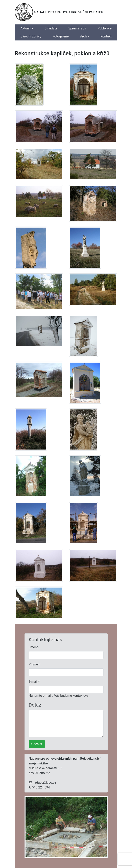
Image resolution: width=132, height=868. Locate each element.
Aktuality (27, 28)
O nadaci (51, 28)
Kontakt (106, 36)
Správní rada (77, 28)
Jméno (34, 647)
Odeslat (37, 744)
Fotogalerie (61, 36)
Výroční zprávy (31, 36)
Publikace (105, 28)
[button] (31, 827)
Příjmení (35, 664)
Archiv (85, 36)
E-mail (34, 682)
